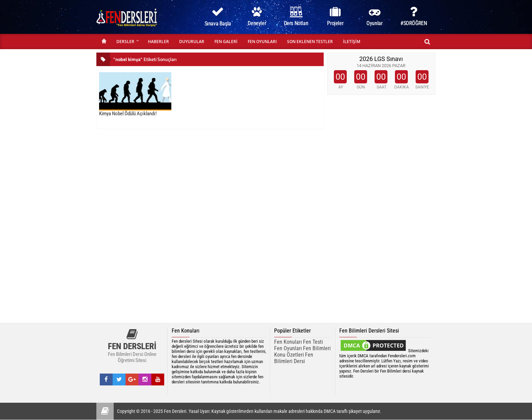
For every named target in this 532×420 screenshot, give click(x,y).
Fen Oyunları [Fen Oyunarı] (288, 348)
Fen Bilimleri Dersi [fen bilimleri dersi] (294, 358)
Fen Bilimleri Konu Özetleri (302, 352)
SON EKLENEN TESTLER (310, 42)
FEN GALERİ (226, 42)
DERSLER (125, 42)
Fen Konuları (288, 342)
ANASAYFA (104, 42)
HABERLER (158, 42)
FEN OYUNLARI (262, 42)
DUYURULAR (192, 42)
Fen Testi (313, 342)
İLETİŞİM (352, 42)
